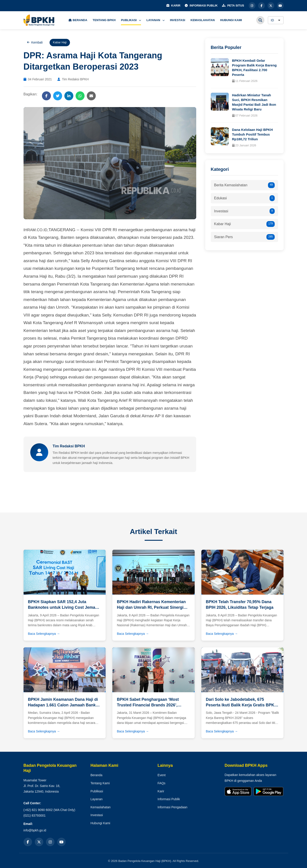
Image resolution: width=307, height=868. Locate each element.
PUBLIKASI (131, 20)
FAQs (162, 783)
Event (162, 775)
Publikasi (97, 791)
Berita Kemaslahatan (244, 185)
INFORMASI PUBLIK (201, 5)
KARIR (173, 5)
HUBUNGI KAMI (231, 20)
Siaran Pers (244, 237)
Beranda (97, 775)
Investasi (244, 211)
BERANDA (78, 20)
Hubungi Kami (100, 823)
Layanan (97, 799)
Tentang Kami (100, 783)
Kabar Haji (244, 224)
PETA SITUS (233, 5)
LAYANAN (156, 20)
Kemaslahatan (101, 807)
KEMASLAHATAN (203, 20)
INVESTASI (178, 20)
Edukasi (244, 198)
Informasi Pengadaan (173, 807)
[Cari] (260, 20)
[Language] (276, 20)
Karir (161, 791)
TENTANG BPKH (104, 20)
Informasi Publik (169, 799)
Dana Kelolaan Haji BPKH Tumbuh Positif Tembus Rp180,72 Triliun (253, 134)
